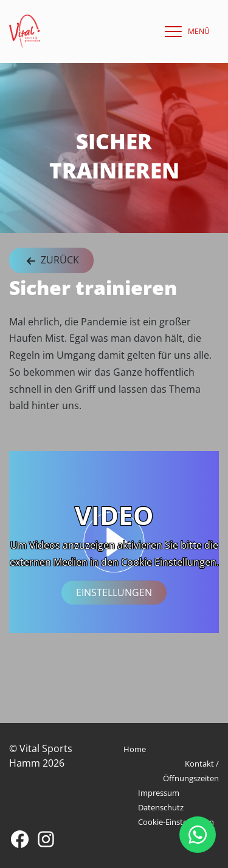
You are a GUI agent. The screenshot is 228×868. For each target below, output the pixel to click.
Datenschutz (161, 807)
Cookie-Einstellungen (176, 822)
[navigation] (184, 32)
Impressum (159, 793)
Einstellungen (114, 593)
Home (135, 749)
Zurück (51, 261)
